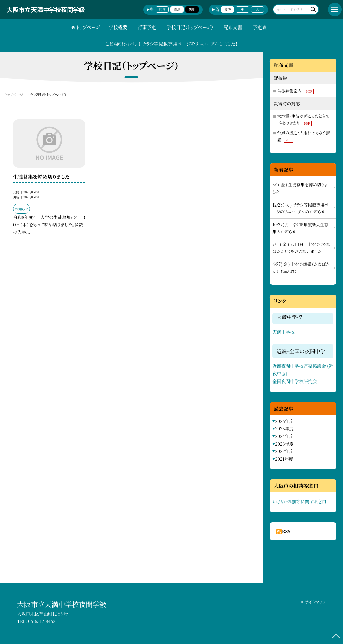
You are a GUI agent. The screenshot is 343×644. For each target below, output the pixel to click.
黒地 (192, 9)
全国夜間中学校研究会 (295, 381)
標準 (228, 9)
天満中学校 (283, 332)
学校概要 (118, 27)
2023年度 (284, 444)
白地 (177, 9)
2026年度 (284, 421)
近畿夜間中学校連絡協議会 (299, 366)
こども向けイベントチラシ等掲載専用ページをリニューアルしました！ (171, 44)
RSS (286, 531)
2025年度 (284, 429)
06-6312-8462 (42, 621)
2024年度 (284, 436)
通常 (162, 9)
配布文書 (233, 27)
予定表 (260, 27)
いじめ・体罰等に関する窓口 (299, 501)
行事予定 (147, 27)
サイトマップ (315, 602)
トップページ (88, 27)
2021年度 (284, 459)
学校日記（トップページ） (190, 27)
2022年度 (284, 451)
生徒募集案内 (295, 91)
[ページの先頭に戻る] (336, 637)
